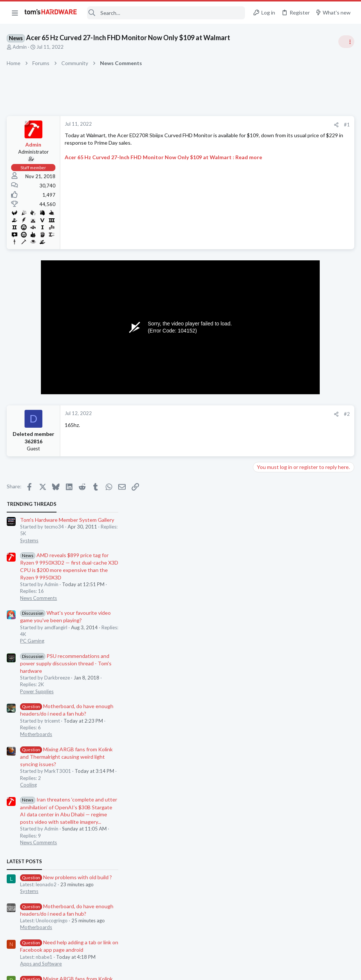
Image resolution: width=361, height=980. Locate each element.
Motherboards (271, 350)
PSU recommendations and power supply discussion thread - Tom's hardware (301, 279)
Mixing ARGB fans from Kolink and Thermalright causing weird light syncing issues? (302, 372)
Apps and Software (276, 579)
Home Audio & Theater (281, 732)
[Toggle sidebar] (346, 42)
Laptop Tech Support (278, 659)
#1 (227, 125)
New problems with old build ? (301, 493)
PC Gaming (267, 257)
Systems (265, 156)
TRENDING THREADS (267, 120)
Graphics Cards (272, 695)
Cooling (264, 401)
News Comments (274, 214)
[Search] (166, 13)
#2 (227, 414)
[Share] (217, 125)
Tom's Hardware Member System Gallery (302, 136)
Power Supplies (272, 307)
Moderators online (269, 751)
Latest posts (260, 477)
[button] (15, 13)
